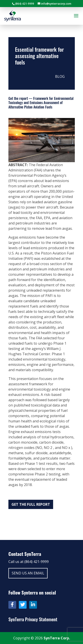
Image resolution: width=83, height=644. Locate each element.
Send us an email (28, 573)
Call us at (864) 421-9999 (29, 562)
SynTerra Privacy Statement (33, 619)
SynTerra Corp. (57, 638)
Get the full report (31, 504)
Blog (60, 76)
